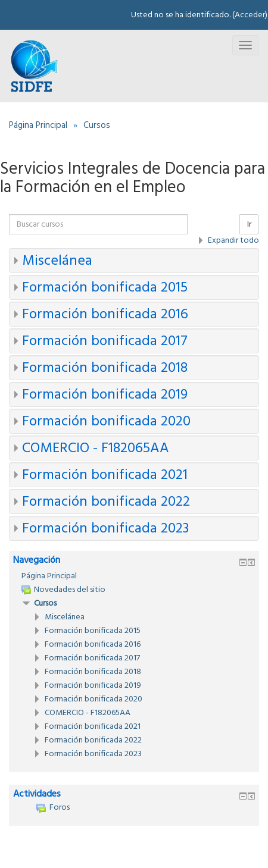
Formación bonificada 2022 (106, 502)
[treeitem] (134, 576)
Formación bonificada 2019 (105, 394)
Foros (53, 807)
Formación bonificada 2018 (105, 368)
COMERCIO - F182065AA (96, 448)
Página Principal (49, 576)
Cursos (45, 603)
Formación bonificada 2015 (105, 287)
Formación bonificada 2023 (105, 528)
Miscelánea (57, 261)
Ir (249, 224)
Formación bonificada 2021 (105, 475)
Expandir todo (233, 240)
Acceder (250, 15)
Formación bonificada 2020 (106, 421)
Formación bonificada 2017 (105, 341)
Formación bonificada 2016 (105, 314)
